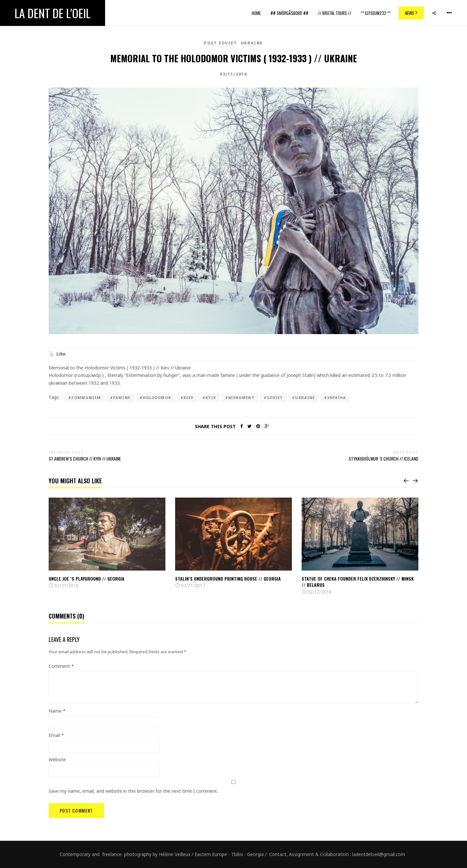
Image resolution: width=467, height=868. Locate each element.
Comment (61, 666)
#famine (120, 398)
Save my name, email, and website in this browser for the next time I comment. (133, 791)
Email (56, 735)
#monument (240, 398)
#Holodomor (155, 398)
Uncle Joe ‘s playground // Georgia (87, 579)
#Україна (335, 398)
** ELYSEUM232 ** (376, 13)
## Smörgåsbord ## (289, 13)
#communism (84, 398)
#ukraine (303, 398)
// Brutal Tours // (335, 13)
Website (57, 759)
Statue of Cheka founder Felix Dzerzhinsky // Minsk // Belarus (358, 582)
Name (57, 711)
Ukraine (252, 43)
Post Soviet (221, 43)
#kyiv (209, 398)
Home (256, 13)
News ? (411, 13)
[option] (107, 543)
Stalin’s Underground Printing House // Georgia (228, 579)
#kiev (187, 398)
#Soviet (273, 398)
